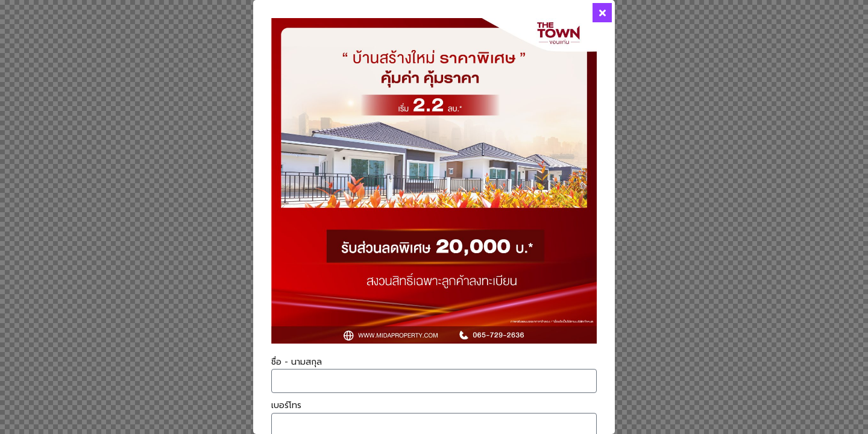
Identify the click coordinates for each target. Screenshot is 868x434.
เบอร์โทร (286, 405)
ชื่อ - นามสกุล (297, 362)
